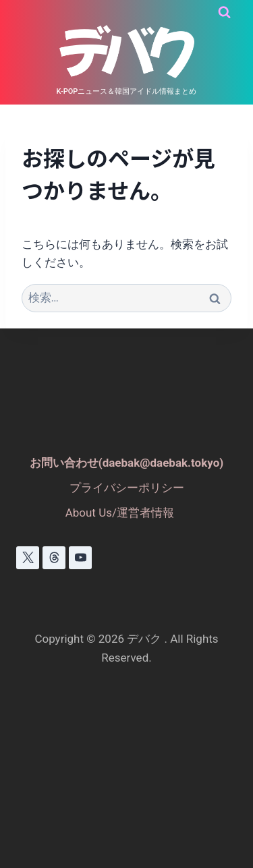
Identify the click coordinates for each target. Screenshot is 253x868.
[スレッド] (54, 558)
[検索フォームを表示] (224, 12)
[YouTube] (80, 558)
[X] (28, 558)
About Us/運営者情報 (120, 513)
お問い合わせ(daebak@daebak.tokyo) (127, 463)
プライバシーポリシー (127, 488)
